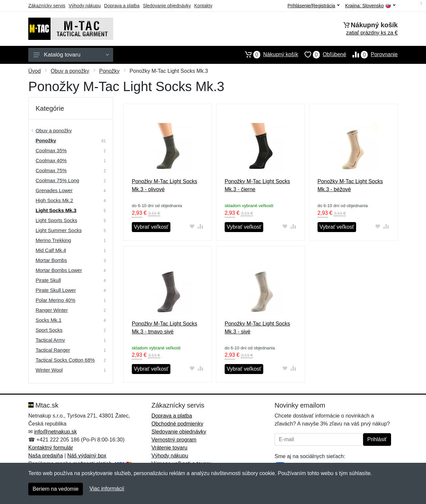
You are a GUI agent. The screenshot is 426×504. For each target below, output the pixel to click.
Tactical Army (50, 340)
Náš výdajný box (87, 456)
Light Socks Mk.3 (56, 210)
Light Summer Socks (59, 230)
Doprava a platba (122, 6)
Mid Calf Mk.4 (51, 250)
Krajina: (370, 6)
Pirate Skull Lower (56, 290)
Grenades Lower (54, 190)
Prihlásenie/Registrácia (314, 6)
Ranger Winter (52, 310)
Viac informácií (107, 489)
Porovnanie (372, 55)
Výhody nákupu (85, 6)
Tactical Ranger (53, 350)
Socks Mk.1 (49, 320)
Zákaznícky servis (47, 6)
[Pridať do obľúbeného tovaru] (192, 226)
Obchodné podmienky (177, 424)
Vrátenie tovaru (169, 448)
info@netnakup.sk (55, 432)
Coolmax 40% (51, 160)
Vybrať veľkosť (151, 227)
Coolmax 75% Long (57, 180)
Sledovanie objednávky (167, 6)
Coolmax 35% (51, 150)
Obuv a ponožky (70, 71)
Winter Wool (49, 370)
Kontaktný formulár (51, 448)
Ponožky (109, 71)
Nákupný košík (268, 55)
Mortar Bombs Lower (59, 270)
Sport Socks (49, 330)
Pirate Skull (48, 280)
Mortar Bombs (51, 260)
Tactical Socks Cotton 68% (65, 360)
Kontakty (203, 6)
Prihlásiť (377, 439)
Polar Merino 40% (55, 300)
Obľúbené (322, 55)
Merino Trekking (53, 240)
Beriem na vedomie (56, 489)
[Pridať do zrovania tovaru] (201, 226)
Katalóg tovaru (71, 55)
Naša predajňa (46, 456)
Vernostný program (174, 440)
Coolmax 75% (51, 170)
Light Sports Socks (56, 220)
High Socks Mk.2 (54, 200)
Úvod (34, 71)
